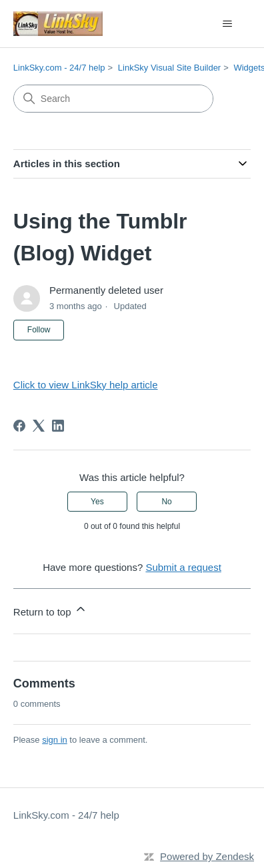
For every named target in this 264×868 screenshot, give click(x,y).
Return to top (50, 610)
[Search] (113, 99)
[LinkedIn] (58, 426)
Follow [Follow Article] (39, 330)
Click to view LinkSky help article (86, 385)
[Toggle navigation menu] (227, 24)
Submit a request (183, 567)
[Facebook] (19, 426)
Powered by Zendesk (207, 856)
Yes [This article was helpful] (97, 502)
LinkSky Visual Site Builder (169, 68)
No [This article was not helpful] (166, 502)
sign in (55, 740)
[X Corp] (39, 426)
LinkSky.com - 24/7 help (59, 68)
